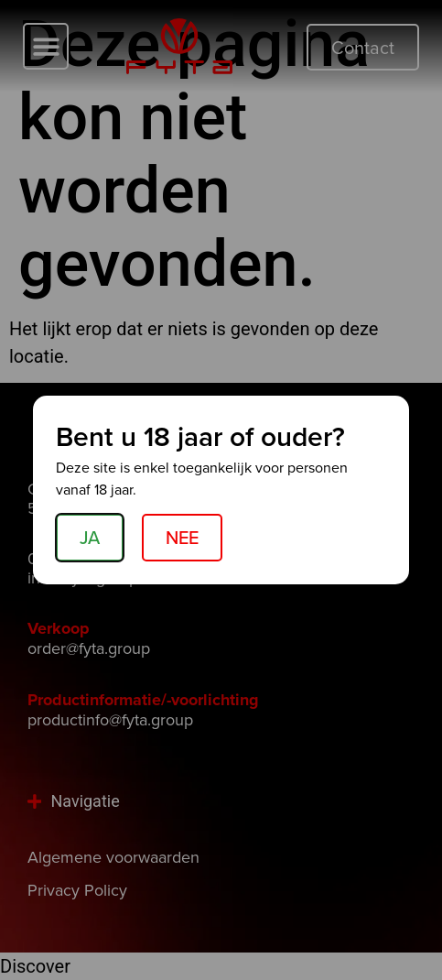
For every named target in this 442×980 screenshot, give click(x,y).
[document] (221, 490)
